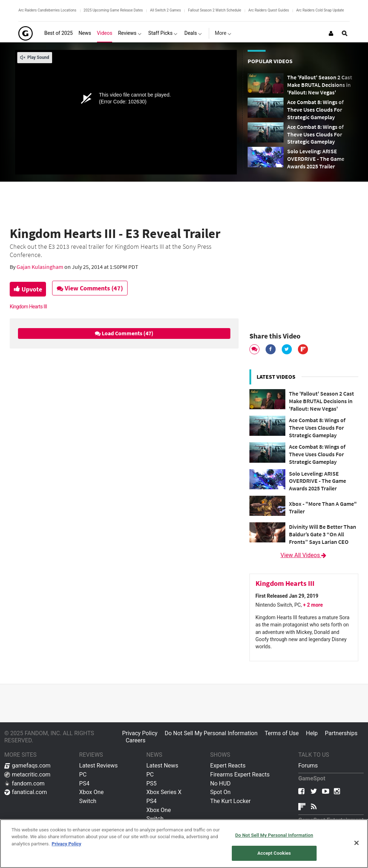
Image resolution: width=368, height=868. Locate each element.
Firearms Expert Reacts (240, 774)
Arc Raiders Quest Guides (269, 10)
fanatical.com (26, 792)
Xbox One (91, 792)
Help (312, 733)
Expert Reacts (228, 766)
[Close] (356, 843)
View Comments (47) (93, 288)
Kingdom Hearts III (28, 307)
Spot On (220, 792)
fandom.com (24, 783)
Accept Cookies (274, 853)
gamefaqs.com (27, 766)
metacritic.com (27, 774)
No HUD (220, 783)
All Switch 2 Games (165, 10)
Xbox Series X (164, 792)
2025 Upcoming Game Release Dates (113, 10)
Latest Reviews (98, 766)
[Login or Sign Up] (331, 33)
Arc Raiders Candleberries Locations (47, 10)
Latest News (162, 766)
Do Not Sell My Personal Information (211, 733)
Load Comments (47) (124, 333)
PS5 (151, 783)
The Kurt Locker (230, 801)
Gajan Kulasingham (40, 267)
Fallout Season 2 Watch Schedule (215, 10)
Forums (308, 766)
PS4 (84, 783)
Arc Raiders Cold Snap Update (320, 10)
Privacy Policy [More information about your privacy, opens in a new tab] (66, 844)
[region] (184, 844)
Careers (136, 740)
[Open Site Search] (345, 33)
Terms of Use (282, 733)
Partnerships (341, 733)
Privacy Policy (140, 733)
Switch (88, 801)
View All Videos (304, 555)
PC (83, 774)
